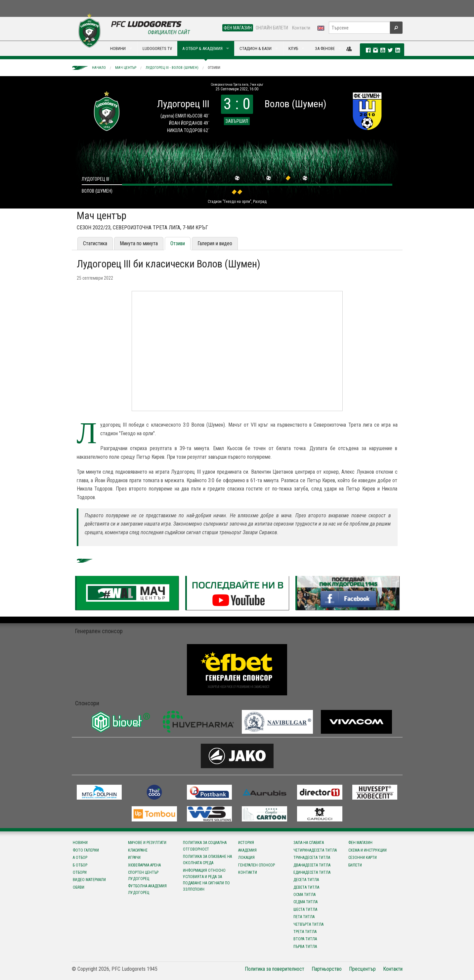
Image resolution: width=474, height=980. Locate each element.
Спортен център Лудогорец (143, 876)
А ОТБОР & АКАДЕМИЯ (202, 48)
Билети (355, 865)
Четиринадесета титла (315, 850)
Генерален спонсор (257, 865)
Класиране (138, 850)
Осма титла (304, 895)
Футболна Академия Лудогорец (147, 889)
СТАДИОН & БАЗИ (256, 48)
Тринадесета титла (312, 858)
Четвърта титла (308, 924)
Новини (80, 843)
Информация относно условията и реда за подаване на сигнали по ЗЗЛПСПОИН (206, 880)
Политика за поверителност (275, 969)
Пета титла (304, 917)
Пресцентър (362, 969)
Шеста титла (305, 910)
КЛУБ (293, 48)
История (246, 843)
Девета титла (306, 887)
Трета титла (305, 932)
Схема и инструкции (367, 850)
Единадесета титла (312, 872)
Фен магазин (360, 843)
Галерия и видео (215, 243)
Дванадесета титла (312, 865)
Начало (99, 68)
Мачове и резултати (147, 843)
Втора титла (305, 939)
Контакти (301, 28)
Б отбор (80, 865)
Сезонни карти (363, 858)
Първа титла (305, 947)
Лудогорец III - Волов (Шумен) (172, 68)
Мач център (126, 68)
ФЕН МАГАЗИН (238, 28)
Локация (246, 858)
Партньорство (327, 969)
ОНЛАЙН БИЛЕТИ (272, 28)
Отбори (80, 872)
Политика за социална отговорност (205, 846)
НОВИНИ (118, 48)
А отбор (80, 858)
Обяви (79, 887)
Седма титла (305, 902)
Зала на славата (309, 843)
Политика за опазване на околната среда (207, 860)
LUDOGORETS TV (157, 48)
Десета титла (306, 880)
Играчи (134, 858)
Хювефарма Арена (144, 865)
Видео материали (89, 880)
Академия (247, 850)
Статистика (95, 243)
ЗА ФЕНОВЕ (325, 48)
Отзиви (214, 68)
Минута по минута (139, 243)
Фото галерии (86, 850)
